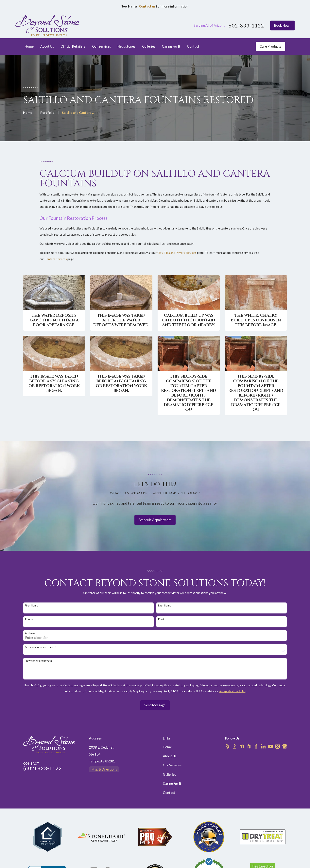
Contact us (147, 6)
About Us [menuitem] (47, 46)
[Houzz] (249, 746)
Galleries (170, 774)
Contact (169, 793)
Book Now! (282, 26)
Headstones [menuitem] (126, 46)
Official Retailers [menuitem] (73, 46)
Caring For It (172, 784)
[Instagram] (277, 746)
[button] (54, 303)
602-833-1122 (246, 26)
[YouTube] (270, 746)
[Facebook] (256, 746)
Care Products (270, 46)
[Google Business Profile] (285, 746)
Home (167, 747)
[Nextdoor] (242, 746)
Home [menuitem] (29, 46)
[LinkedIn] (263, 746)
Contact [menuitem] (193, 46)
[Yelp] (227, 746)
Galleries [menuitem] (149, 46)
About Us (170, 756)
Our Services (172, 765)
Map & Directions (104, 769)
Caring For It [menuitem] (171, 46)
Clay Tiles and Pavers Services (177, 257)
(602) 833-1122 (43, 768)
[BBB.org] (235, 746)
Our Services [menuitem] (102, 46)
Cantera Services (56, 263)
